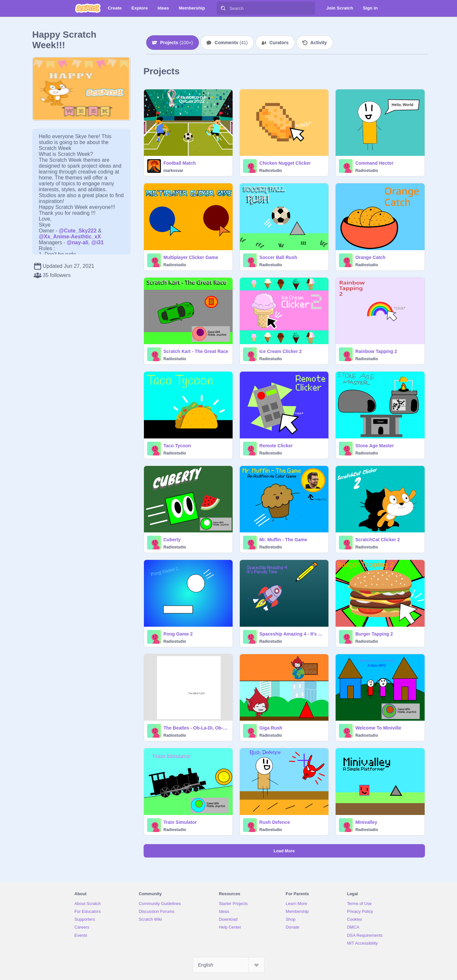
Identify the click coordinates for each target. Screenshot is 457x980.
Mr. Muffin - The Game (283, 540)
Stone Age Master (375, 446)
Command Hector (374, 163)
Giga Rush (271, 728)
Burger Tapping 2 (374, 634)
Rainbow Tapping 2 (376, 351)
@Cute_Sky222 (78, 231)
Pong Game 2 (178, 634)
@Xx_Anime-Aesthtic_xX (70, 237)
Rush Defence (275, 822)
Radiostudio (271, 171)
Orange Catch (370, 257)
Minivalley (366, 822)
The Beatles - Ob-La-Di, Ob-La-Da (196, 728)
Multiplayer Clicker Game (191, 257)
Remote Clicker (276, 446)
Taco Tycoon (177, 446)
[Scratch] (88, 8)
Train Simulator (180, 822)
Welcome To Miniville (378, 728)
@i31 (97, 242)
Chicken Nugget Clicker (285, 163)
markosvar (174, 171)
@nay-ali (78, 242)
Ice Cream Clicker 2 (281, 351)
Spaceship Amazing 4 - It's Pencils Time (292, 634)
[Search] (223, 8)
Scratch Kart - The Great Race (196, 351)
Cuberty (172, 540)
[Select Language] (229, 965)
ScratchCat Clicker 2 (378, 540)
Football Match (180, 163)
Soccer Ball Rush (278, 257)
